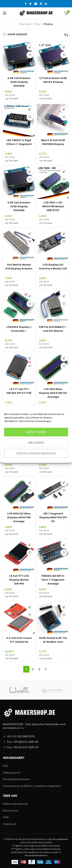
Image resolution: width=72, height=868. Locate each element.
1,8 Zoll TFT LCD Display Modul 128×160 (19, 580)
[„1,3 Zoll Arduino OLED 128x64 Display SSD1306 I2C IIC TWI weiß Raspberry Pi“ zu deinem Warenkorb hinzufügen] (64, 47)
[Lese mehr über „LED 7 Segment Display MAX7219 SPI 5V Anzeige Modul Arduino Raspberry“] (64, 483)
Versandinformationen (16, 779)
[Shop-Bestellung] (66, 35)
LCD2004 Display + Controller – (19, 329)
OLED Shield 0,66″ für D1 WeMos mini (53, 640)
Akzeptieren (36, 432)
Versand (14, 98)
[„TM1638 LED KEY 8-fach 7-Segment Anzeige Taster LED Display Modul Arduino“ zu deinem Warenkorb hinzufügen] (64, 545)
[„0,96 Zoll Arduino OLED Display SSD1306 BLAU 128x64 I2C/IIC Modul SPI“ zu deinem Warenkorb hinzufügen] (30, 172)
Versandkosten (60, 839)
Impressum (10, 824)
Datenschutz (11, 810)
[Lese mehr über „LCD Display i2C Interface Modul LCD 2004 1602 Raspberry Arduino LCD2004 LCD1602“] (64, 234)
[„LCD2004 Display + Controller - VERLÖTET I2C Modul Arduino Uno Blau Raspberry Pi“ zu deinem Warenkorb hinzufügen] (30, 296)
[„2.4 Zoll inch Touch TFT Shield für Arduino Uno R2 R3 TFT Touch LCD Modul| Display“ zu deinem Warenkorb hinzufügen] (30, 607)
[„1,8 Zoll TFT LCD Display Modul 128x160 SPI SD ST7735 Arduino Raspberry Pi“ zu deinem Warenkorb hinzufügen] (30, 545)
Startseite (25, 24)
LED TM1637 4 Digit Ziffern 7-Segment (19, 142)
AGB (6, 817)
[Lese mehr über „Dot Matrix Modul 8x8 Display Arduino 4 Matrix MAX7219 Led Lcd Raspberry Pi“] (30, 234)
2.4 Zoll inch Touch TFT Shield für (19, 640)
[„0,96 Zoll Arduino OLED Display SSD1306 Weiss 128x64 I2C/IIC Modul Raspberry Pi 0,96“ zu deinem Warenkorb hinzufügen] (30, 47)
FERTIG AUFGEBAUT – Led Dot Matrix (53, 329)
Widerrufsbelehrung (15, 804)
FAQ (6, 766)
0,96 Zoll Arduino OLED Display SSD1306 (19, 82)
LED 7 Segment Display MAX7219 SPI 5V (53, 517)
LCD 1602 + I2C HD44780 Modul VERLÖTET (53, 206)
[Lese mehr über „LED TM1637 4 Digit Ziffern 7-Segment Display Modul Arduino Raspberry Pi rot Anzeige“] (30, 109)
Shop (37, 24)
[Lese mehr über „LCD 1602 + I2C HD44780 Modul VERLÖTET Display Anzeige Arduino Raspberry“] (64, 172)
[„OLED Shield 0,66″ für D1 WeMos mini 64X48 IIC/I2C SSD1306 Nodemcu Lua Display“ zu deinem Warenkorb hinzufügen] (64, 607)
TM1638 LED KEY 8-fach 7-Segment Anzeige (53, 580)
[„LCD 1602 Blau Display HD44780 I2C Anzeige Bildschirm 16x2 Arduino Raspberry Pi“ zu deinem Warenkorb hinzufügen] (64, 358)
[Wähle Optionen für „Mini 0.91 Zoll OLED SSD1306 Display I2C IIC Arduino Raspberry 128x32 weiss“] (64, 109)
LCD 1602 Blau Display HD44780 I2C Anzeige (53, 393)
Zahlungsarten (12, 772)
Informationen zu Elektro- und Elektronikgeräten (32, 786)
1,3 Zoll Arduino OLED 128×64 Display (53, 80)
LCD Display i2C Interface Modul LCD (53, 267)
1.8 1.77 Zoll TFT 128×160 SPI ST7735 (19, 391)
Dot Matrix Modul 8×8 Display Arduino (19, 267)
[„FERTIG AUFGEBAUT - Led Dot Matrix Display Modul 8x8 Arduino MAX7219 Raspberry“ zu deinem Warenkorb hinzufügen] (64, 296)
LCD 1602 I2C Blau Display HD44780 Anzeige (19, 517)
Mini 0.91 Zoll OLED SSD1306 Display (53, 142)
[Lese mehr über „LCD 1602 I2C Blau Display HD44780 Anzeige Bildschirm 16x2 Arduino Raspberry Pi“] (30, 483)
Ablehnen (36, 443)
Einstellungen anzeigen (36, 453)
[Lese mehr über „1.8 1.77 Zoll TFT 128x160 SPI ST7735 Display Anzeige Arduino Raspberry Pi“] (30, 358)
